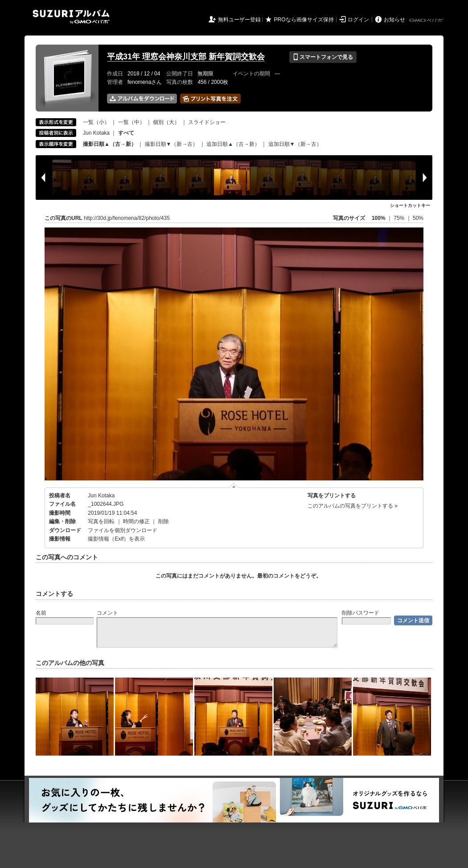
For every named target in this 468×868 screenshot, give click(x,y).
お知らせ (394, 20)
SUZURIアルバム (71, 17)
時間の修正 (136, 521)
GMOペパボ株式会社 (427, 21)
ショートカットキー (410, 205)
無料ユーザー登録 (239, 20)
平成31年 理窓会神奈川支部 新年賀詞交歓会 (186, 57)
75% (400, 218)
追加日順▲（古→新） (233, 144)
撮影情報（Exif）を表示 (116, 539)
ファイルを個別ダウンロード (123, 530)
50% (418, 218)
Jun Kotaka (96, 133)
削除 (164, 521)
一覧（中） (131, 122)
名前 (41, 613)
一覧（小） (96, 122)
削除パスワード (361, 613)
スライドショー (207, 122)
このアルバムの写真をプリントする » (353, 506)
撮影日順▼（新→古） (172, 144)
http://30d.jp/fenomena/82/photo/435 (127, 218)
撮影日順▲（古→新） (110, 144)
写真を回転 (101, 521)
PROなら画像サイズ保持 (304, 20)
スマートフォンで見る (323, 57)
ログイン (358, 20)
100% (379, 218)
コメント (107, 613)
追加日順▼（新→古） (295, 144)
